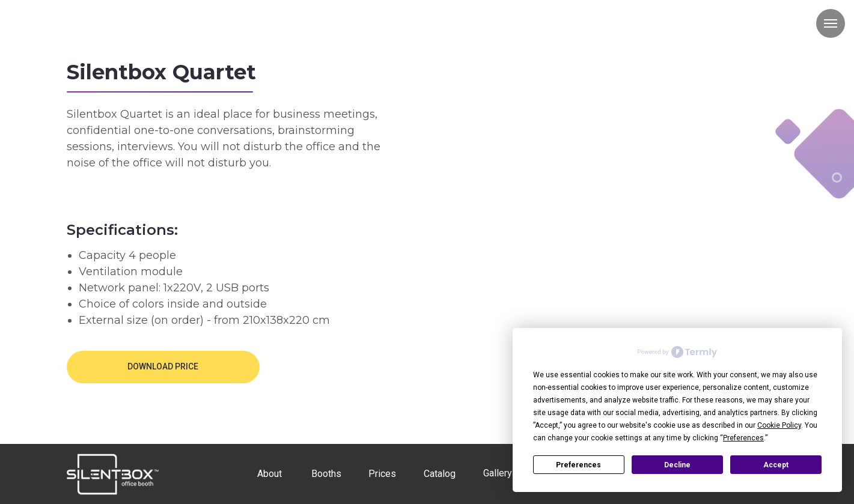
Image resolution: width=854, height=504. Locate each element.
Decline (677, 465)
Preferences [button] (743, 438)
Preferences (578, 465)
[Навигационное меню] (831, 23)
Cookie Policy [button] (779, 425)
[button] (163, 367)
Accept (776, 465)
